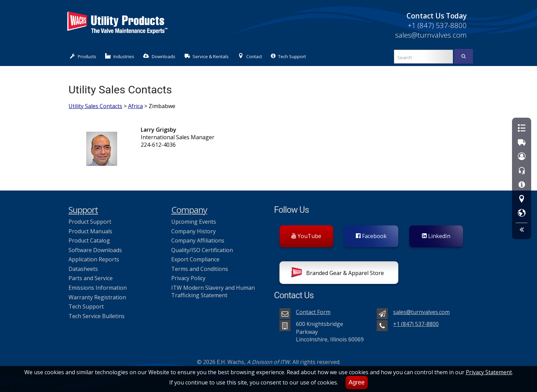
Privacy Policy (188, 278)
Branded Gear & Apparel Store (338, 274)
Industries (120, 56)
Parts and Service (91, 278)
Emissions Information (98, 288)
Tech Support (288, 56)
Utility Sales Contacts (95, 106)
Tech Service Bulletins (97, 316)
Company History (193, 231)
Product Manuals (90, 231)
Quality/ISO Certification (202, 250)
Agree (357, 382)
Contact (250, 56)
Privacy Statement (489, 372)
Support (83, 210)
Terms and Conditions (200, 269)
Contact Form (313, 312)
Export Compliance (195, 259)
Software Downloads (95, 250)
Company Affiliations (198, 240)
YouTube (306, 236)
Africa (135, 106)
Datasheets (83, 269)
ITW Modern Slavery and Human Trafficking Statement (213, 291)
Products (83, 56)
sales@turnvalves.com (431, 35)
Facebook (371, 236)
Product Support (90, 222)
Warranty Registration (97, 297)
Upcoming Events (194, 222)
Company (189, 210)
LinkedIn (436, 236)
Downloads (159, 56)
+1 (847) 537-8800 (437, 25)
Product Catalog (89, 240)
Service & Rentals (207, 56)
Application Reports (94, 259)
